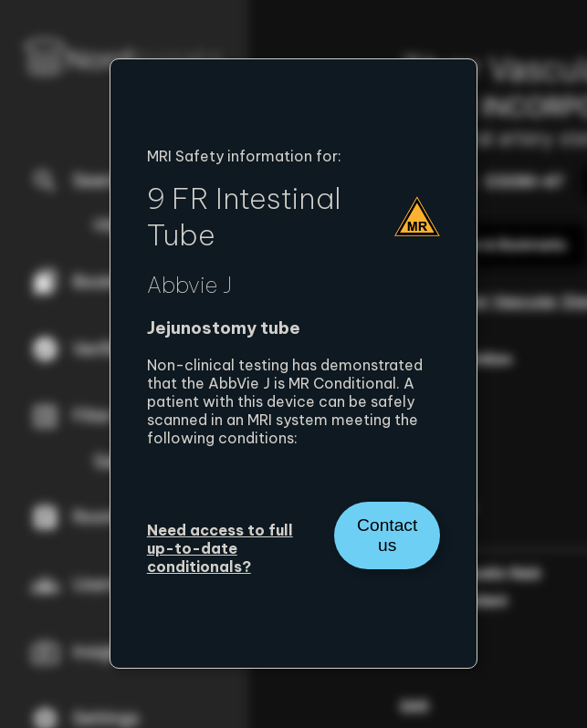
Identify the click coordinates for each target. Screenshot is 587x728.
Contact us (387, 535)
